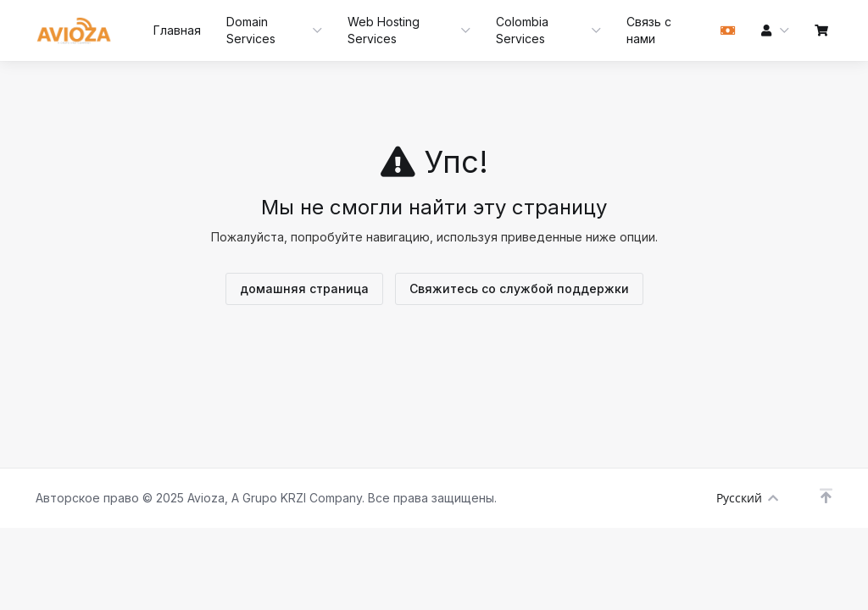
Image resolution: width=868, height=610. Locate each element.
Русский (747, 498)
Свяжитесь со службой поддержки (519, 288)
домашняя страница (304, 288)
